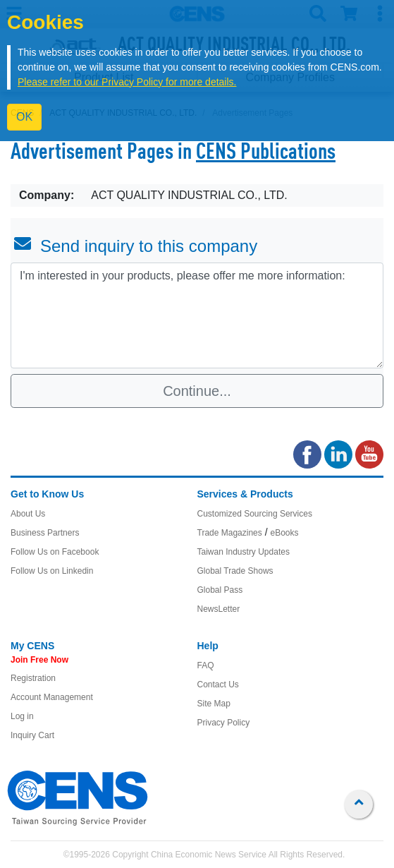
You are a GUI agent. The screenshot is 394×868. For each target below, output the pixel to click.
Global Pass (220, 590)
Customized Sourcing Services (255, 514)
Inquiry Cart (32, 735)
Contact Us (218, 685)
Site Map (214, 704)
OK (24, 117)
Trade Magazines (230, 533)
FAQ (206, 665)
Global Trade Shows (235, 571)
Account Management (52, 697)
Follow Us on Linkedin (52, 571)
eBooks (284, 533)
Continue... (197, 391)
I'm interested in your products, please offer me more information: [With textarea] (197, 315)
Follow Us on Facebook (55, 552)
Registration (33, 678)
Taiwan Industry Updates (244, 552)
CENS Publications (266, 153)
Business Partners (45, 533)
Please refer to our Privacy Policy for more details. (127, 82)
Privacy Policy (224, 723)
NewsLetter (219, 609)
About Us (28, 514)
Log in (22, 716)
